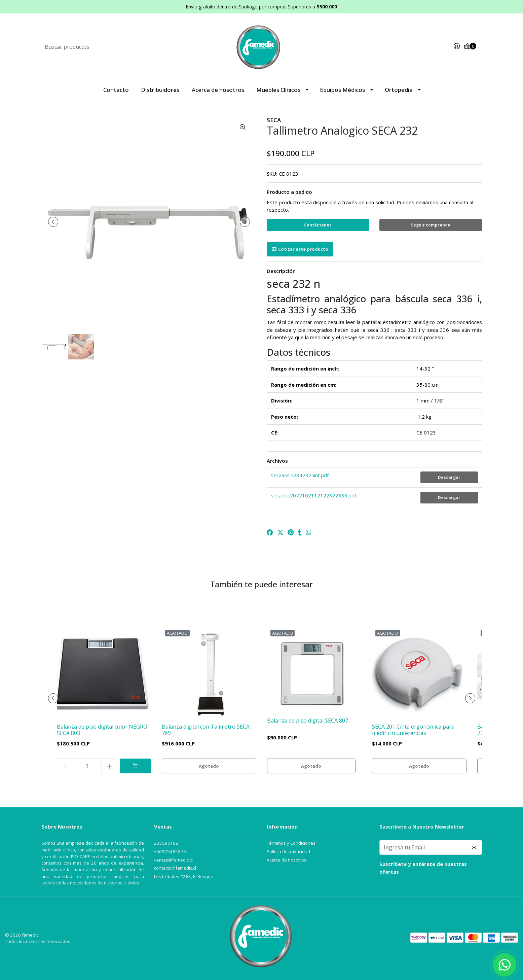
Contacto (116, 90)
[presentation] (53, 222)
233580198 (166, 843)
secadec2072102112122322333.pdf (313, 495)
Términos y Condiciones (291, 843)
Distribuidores (160, 90)
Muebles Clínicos (278, 90)
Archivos (277, 461)
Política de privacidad (288, 851)
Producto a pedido (289, 192)
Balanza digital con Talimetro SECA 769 (206, 730)
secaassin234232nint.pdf (300, 475)
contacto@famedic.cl (175, 868)
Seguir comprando (431, 225)
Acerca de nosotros (218, 90)
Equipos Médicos (342, 90)
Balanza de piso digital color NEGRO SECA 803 (102, 730)
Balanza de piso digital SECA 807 (308, 721)
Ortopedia (399, 90)
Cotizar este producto (300, 249)
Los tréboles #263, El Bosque (184, 876)
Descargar (449, 477)
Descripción (281, 271)
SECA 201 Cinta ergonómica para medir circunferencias (413, 730)
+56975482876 (170, 851)
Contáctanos (318, 225)
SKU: (272, 174)
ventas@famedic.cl (173, 860)
